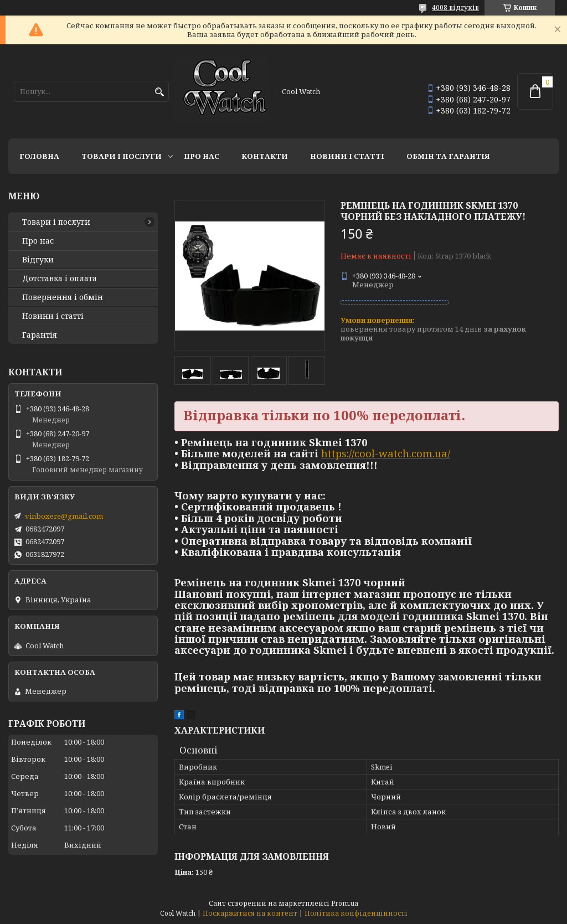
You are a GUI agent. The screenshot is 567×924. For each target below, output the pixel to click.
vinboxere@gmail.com (64, 516)
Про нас (202, 156)
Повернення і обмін (63, 297)
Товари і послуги (122, 156)
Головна (39, 156)
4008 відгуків (455, 7)
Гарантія (40, 335)
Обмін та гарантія (448, 156)
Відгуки (38, 260)
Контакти (265, 156)
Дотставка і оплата (60, 278)
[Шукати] (159, 92)
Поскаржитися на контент (250, 913)
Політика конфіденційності (356, 913)
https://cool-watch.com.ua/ (386, 453)
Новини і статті (347, 156)
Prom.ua (345, 903)
